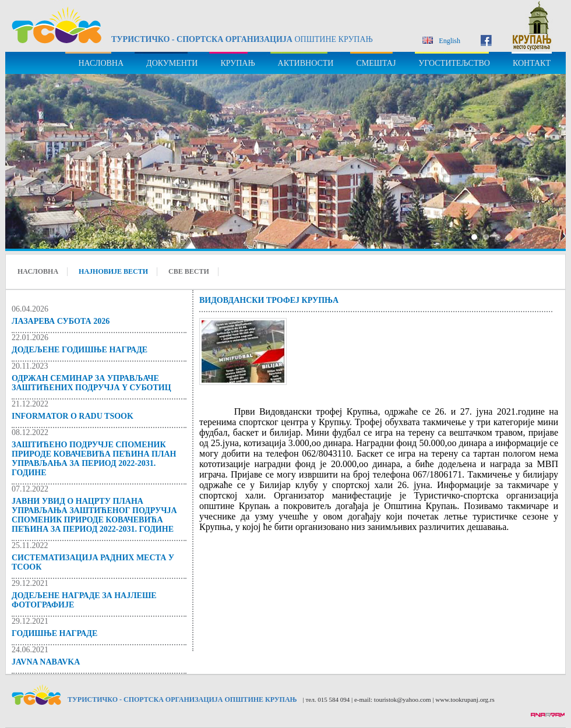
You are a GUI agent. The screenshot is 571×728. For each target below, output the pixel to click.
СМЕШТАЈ (376, 63)
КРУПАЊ (237, 63)
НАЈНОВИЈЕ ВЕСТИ (113, 271)
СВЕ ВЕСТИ (189, 271)
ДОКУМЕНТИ (172, 63)
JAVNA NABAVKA (46, 662)
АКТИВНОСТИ (306, 63)
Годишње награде (54, 633)
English (441, 41)
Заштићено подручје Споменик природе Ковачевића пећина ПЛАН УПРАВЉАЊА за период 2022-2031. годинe (94, 459)
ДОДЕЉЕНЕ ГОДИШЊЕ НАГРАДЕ (80, 350)
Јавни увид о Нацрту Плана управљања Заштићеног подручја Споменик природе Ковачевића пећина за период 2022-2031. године (94, 515)
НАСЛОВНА (101, 63)
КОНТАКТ (532, 63)
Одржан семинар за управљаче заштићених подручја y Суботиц (91, 383)
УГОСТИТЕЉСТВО (454, 63)
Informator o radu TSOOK (73, 416)
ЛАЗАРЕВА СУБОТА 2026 (61, 321)
